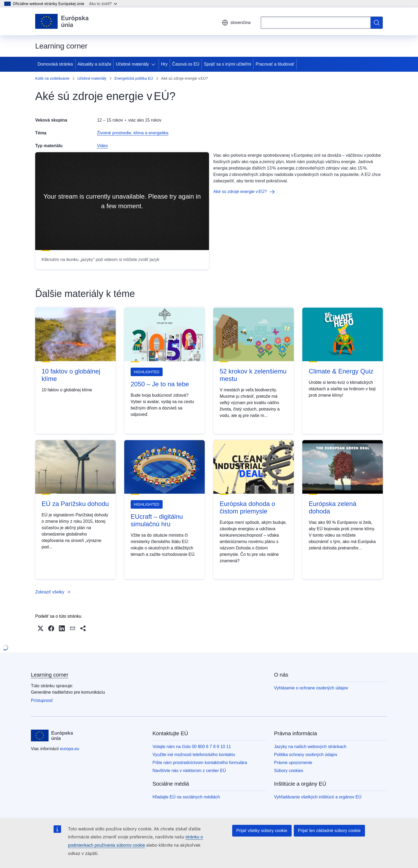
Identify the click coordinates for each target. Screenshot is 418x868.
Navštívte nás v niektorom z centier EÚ (189, 771)
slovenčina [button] (236, 23)
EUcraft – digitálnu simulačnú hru (157, 520)
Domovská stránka (55, 64)
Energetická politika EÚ (134, 78)
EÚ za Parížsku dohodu (75, 504)
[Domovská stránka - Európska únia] (62, 21)
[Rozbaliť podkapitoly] (154, 64)
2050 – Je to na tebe (160, 384)
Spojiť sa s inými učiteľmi (228, 64)
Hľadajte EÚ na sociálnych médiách (186, 797)
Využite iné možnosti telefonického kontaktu (194, 755)
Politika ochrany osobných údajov (306, 755)
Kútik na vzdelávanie (52, 78)
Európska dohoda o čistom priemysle (247, 507)
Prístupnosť (42, 700)
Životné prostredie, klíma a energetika (133, 133)
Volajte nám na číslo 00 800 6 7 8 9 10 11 (192, 747)
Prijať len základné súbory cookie (329, 831)
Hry (164, 64)
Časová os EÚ (186, 64)
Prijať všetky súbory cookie (262, 831)
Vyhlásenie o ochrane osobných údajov (311, 688)
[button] (41, 628)
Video (103, 146)
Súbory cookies (289, 771)
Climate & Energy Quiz (341, 371)
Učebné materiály (132, 64)
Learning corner (50, 675)
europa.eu (70, 749)
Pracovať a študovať (275, 64)
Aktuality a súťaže (95, 64)
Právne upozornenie (293, 763)
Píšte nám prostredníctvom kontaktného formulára (200, 763)
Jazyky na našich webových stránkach (310, 747)
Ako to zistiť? (103, 4)
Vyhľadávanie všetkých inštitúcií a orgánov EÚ (318, 797)
